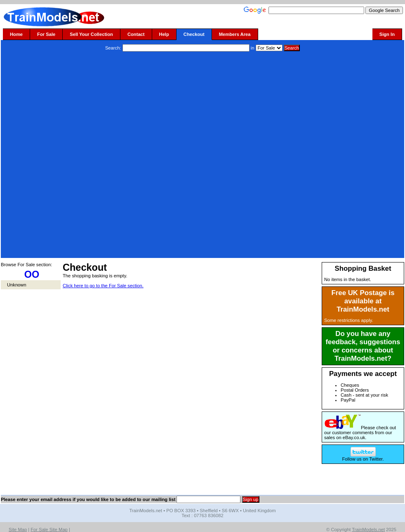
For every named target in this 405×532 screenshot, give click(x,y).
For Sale (46, 34)
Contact (136, 34)
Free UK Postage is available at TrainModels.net (363, 301)
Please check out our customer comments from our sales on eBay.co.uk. (360, 433)
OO (32, 274)
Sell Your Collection (91, 34)
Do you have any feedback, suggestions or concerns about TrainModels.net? (363, 346)
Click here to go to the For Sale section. (103, 286)
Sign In (387, 34)
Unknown (17, 285)
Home (16, 34)
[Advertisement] (100, 156)
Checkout (194, 34)
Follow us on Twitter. (363, 457)
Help (164, 34)
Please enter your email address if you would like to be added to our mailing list (88, 499)
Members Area (235, 34)
